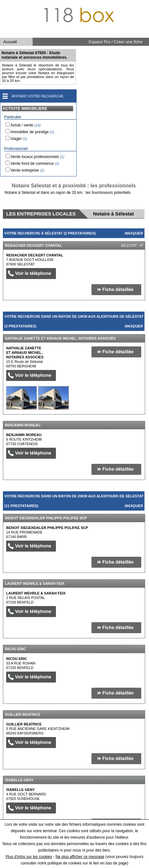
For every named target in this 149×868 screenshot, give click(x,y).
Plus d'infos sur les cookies (29, 857)
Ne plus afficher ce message (80, 857)
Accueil (10, 42)
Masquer (134, 233)
